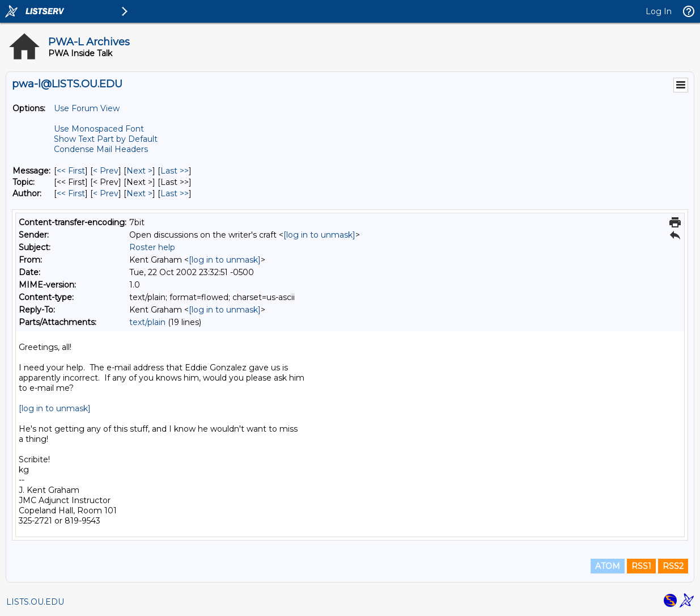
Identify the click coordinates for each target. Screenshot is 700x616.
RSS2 (673, 566)
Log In (659, 11)
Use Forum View (87, 108)
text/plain (147, 322)
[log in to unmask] (319, 235)
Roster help (152, 247)
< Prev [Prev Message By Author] (106, 193)
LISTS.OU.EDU (35, 602)
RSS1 (641, 566)
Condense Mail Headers (101, 149)
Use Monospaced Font (99, 129)
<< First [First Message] (71, 171)
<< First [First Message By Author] (71, 193)
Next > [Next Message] (139, 171)
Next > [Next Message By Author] (139, 193)
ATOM (608, 566)
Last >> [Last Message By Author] (175, 193)
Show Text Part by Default (106, 139)
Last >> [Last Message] (175, 171)
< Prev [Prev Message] (106, 171)
